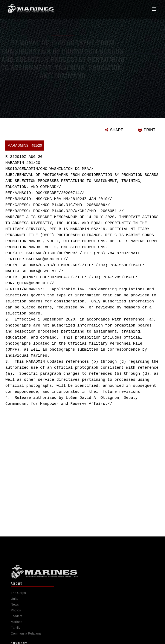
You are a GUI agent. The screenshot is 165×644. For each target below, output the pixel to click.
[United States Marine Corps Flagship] (31, 7)
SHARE (117, 130)
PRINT (150, 130)
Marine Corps (82, 574)
